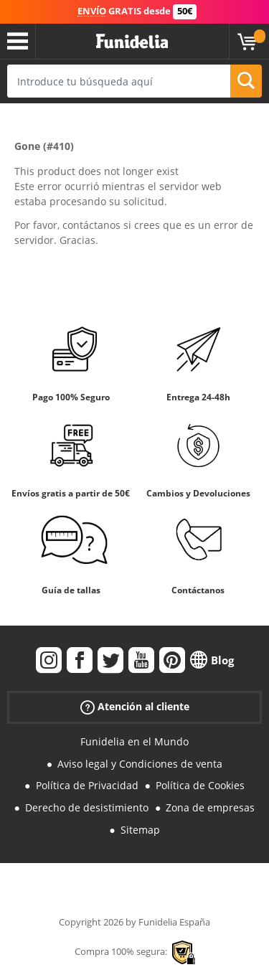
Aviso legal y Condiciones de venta (140, 764)
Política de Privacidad (87, 785)
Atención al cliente (135, 707)
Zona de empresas (210, 807)
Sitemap (140, 830)
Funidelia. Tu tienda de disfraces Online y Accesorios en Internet (132, 42)
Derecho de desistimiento (87, 807)
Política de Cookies (200, 785)
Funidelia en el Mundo (134, 741)
